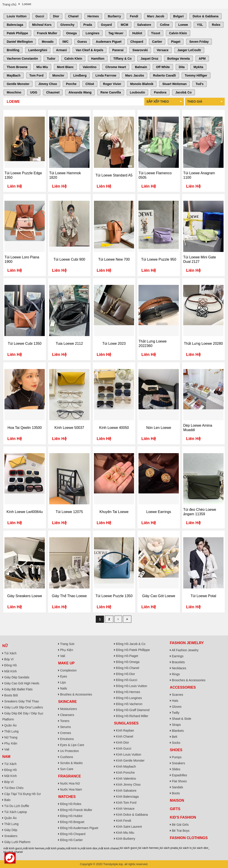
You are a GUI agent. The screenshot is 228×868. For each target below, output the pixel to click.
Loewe (183, 25)
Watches (67, 797)
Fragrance (69, 776)
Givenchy (67, 25)
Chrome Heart (116, 67)
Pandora (160, 92)
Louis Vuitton (17, 16)
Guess (82, 42)
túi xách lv (185, 848)
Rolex (216, 25)
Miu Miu (42, 67)
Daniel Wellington (20, 42)
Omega (71, 33)
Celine (165, 25)
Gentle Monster (18, 84)
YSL (200, 25)
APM (202, 59)
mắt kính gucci (13, 848)
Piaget (176, 42)
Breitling (13, 50)
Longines (92, 33)
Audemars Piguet (109, 42)
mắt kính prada (55, 848)
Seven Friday (199, 42)
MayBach (13, 75)
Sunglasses (126, 723)
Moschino (14, 92)
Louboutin (137, 92)
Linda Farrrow (106, 75)
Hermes (93, 16)
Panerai (118, 50)
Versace (163, 50)
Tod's (199, 84)
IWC (65, 42)
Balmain (141, 67)
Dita (182, 67)
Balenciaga (15, 25)
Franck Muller (47, 33)
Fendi (134, 16)
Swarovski (140, 50)
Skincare (67, 702)
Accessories (183, 687)
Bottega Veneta (178, 59)
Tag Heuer (116, 33)
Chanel (73, 16)
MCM (124, 25)
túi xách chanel (13, 852)
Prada (88, 25)
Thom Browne (17, 67)
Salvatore (144, 25)
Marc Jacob (156, 16)
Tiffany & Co (122, 59)
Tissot (156, 33)
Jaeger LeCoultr (189, 50)
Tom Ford (37, 75)
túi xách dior (201, 848)
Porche (71, 84)
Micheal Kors (42, 25)
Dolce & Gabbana (206, 16)
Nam (6, 757)
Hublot (137, 33)
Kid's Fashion (183, 817)
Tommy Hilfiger (196, 75)
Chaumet (53, 92)
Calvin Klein (178, 33)
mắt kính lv (73, 848)
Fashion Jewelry (187, 643)
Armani (61, 50)
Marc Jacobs (135, 75)
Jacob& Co (183, 92)
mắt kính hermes (34, 848)
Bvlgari (178, 16)
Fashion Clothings (189, 838)
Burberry (114, 16)
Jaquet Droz (149, 59)
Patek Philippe (17, 33)
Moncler (58, 75)
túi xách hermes (149, 848)
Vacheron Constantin (22, 59)
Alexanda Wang (80, 92)
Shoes (176, 750)
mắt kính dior (89, 848)
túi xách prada (169, 848)
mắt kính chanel (109, 848)
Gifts (175, 809)
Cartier (157, 42)
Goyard (106, 25)
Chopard (137, 42)
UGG (34, 92)
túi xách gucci (129, 848)
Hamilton (98, 59)
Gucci (40, 16)
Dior (56, 16)
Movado (48, 42)
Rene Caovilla (111, 92)
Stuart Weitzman (174, 84)
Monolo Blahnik (142, 84)
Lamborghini (38, 50)
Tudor (51, 59)
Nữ (5, 646)
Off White (163, 67)
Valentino (90, 67)
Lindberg (80, 75)
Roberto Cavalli (164, 75)
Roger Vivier (112, 84)
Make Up (66, 663)
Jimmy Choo (48, 84)
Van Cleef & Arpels (90, 50)
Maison (177, 800)
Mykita (198, 67)
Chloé (90, 84)
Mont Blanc (65, 67)
